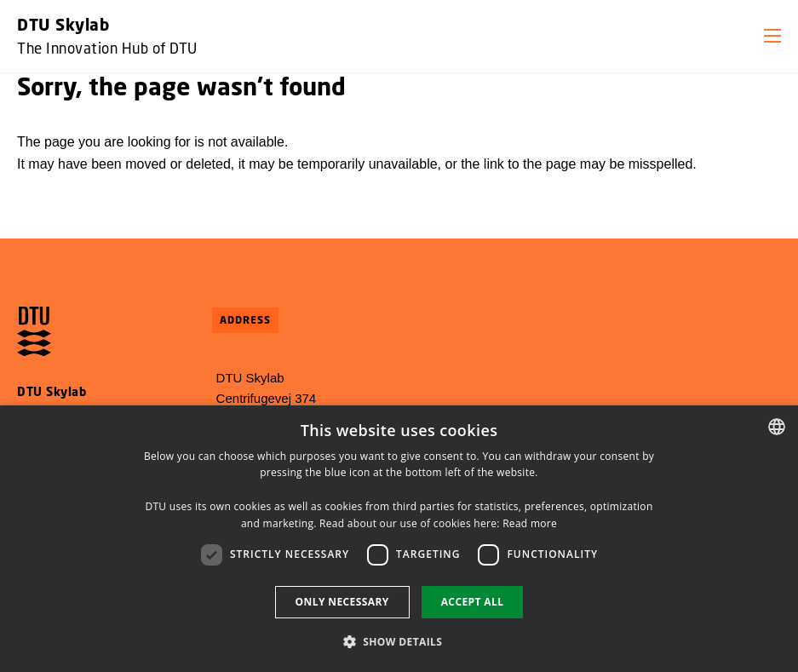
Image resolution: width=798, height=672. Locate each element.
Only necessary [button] (342, 602)
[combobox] (777, 427)
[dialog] (399, 539)
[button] (772, 36)
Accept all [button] (473, 602)
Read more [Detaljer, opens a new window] (530, 523)
